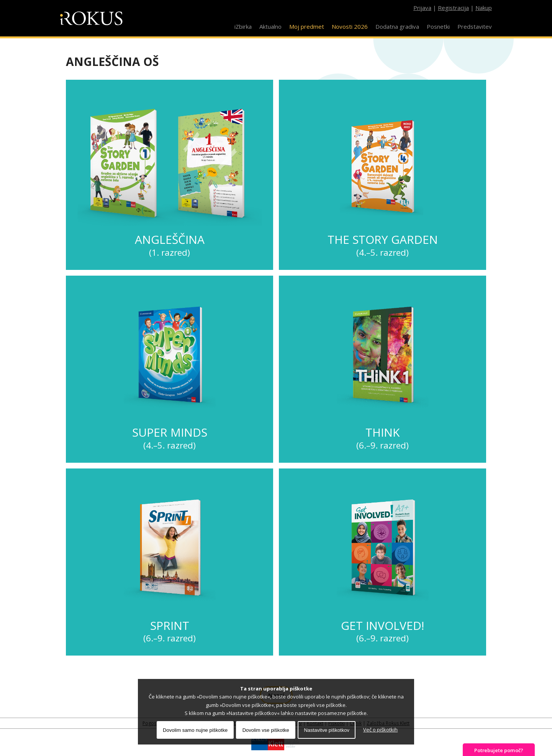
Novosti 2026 (350, 26)
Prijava (422, 8)
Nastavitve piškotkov (327, 730)
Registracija (453, 8)
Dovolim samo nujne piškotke (195, 730)
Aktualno (270, 26)
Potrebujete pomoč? (499, 750)
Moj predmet (307, 26)
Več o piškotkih (380, 730)
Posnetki (438, 26)
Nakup (484, 8)
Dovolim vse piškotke (266, 730)
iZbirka (243, 26)
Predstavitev (475, 26)
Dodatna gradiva (397, 26)
